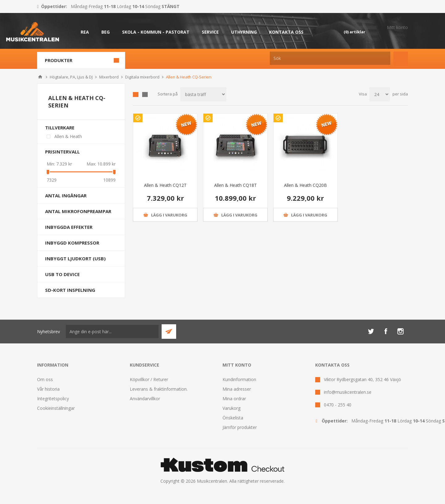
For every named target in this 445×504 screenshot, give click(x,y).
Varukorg (231, 408)
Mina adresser (237, 389)
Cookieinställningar (56, 408)
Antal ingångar (66, 195)
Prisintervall (62, 152)
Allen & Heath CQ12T (165, 185)
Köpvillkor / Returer (149, 379)
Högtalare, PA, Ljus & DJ (71, 77)
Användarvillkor (145, 399)
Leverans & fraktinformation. (159, 389)
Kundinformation (239, 379)
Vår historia (48, 389)
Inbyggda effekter (69, 227)
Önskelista (233, 418)
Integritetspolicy (53, 399)
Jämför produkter (240, 427)
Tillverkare (60, 128)
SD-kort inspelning (70, 290)
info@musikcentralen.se (348, 392)
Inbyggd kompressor (72, 243)
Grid (136, 94)
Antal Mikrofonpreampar (78, 211)
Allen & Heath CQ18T (235, 185)
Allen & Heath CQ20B (305, 185)
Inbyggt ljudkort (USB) (75, 258)
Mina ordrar (234, 399)
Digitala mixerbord (142, 77)
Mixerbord (109, 77)
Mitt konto (397, 27)
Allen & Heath (68, 136)
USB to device (62, 274)
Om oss (45, 379)
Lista (145, 94)
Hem (40, 77)
